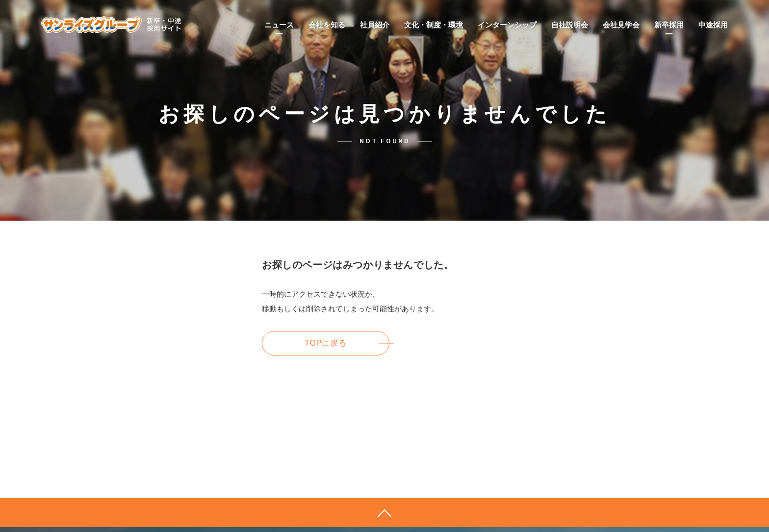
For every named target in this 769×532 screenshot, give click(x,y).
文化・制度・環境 (434, 25)
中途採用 (713, 25)
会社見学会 (621, 25)
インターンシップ (507, 25)
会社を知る (327, 25)
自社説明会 (570, 25)
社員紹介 (375, 25)
